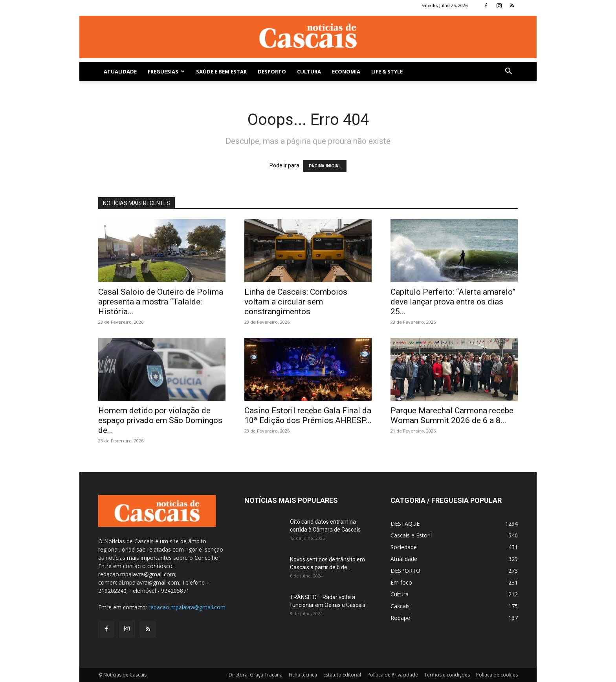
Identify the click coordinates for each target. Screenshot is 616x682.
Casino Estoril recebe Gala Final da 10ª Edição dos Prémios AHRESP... (308, 415)
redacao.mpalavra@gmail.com (187, 607)
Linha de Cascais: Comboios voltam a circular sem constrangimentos (296, 302)
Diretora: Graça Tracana (256, 675)
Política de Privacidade (393, 675)
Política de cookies (497, 675)
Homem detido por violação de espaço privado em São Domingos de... (160, 420)
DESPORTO (272, 71)
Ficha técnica (303, 675)
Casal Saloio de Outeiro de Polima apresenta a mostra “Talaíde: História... (161, 302)
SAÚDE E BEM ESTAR (221, 71)
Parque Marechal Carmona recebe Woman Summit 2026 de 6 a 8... (452, 415)
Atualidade (120, 71)
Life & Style (387, 71)
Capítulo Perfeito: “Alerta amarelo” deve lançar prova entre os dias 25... (453, 302)
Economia (346, 71)
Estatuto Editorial (342, 675)
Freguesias (166, 71)
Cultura (309, 71)
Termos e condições (447, 675)
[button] (508, 72)
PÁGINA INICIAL (325, 166)
